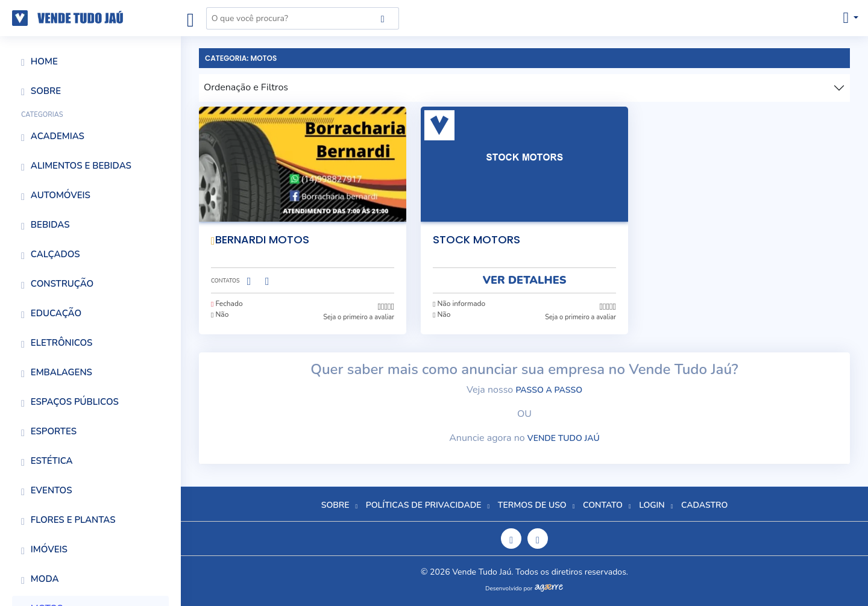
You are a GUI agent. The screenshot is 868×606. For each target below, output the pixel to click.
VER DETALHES (525, 280)
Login (652, 505)
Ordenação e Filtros (246, 87)
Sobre (335, 505)
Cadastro (704, 505)
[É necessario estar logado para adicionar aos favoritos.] (391, 236)
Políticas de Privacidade (424, 505)
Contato (603, 505)
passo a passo (549, 390)
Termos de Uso (532, 505)
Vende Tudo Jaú (564, 438)
